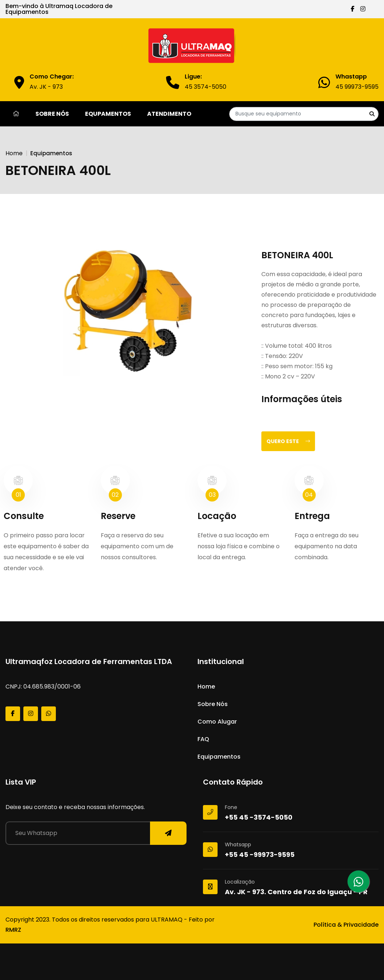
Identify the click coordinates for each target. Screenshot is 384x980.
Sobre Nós (213, 704)
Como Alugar (217, 722)
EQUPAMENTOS (108, 114)
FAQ (203, 739)
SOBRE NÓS (52, 114)
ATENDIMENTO (169, 114)
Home (14, 153)
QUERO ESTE (288, 441)
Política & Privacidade (346, 925)
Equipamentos (219, 757)
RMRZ (13, 930)
